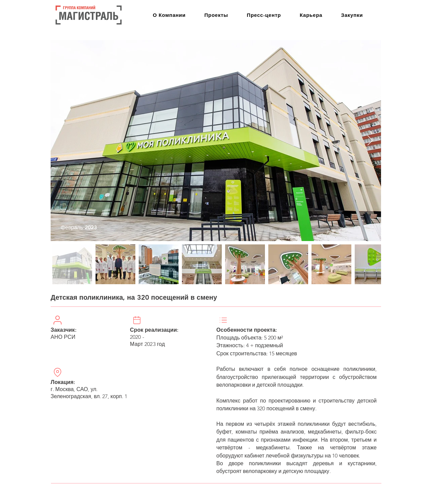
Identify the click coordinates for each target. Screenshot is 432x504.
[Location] (57, 372)
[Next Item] (370, 141)
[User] (57, 320)
